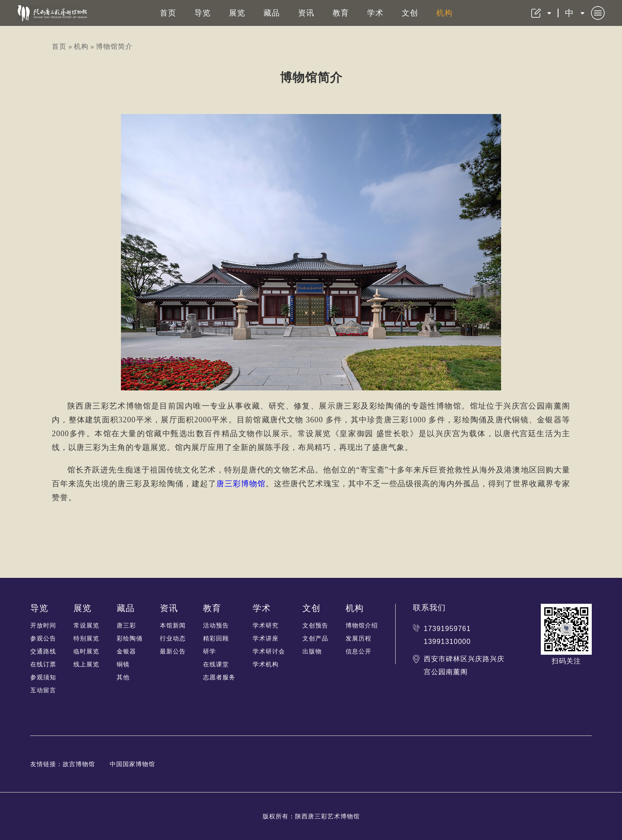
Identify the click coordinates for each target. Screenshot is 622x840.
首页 (168, 13)
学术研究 (266, 625)
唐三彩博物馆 (241, 484)
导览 (203, 13)
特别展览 (86, 638)
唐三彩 (126, 625)
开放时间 (43, 625)
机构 (444, 13)
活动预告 (216, 625)
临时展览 (86, 651)
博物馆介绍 (362, 625)
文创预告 (315, 625)
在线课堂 (216, 664)
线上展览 (86, 664)
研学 (209, 651)
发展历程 (359, 638)
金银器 (126, 651)
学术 (375, 13)
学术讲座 (266, 638)
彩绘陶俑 (130, 638)
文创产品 (315, 638)
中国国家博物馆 (132, 764)
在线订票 (43, 664)
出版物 (312, 651)
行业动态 (173, 638)
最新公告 (173, 651)
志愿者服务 (219, 677)
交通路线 (43, 651)
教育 (341, 13)
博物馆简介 (114, 46)
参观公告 (43, 638)
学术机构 (266, 664)
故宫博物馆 (79, 764)
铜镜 (123, 664)
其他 (123, 677)
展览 (237, 13)
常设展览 (86, 625)
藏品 (272, 13)
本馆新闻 (173, 625)
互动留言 (43, 690)
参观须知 (43, 677)
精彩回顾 (216, 638)
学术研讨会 (269, 651)
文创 (410, 13)
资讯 (306, 13)
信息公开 (359, 651)
